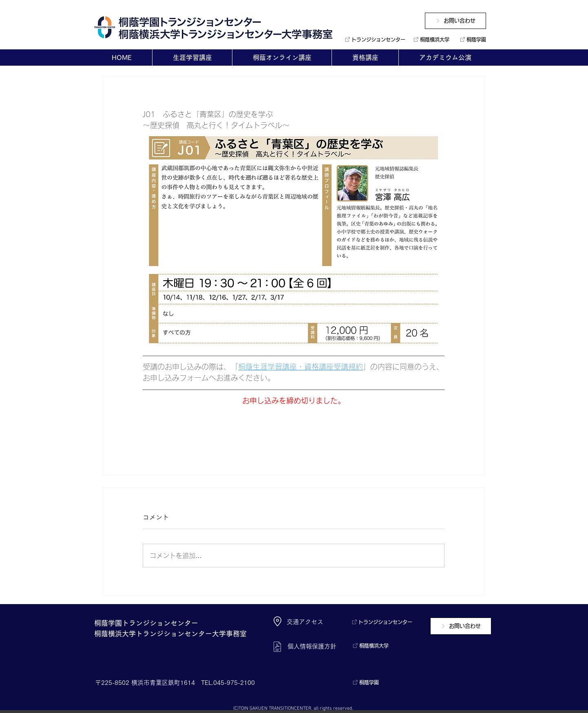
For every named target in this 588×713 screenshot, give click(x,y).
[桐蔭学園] (471, 40)
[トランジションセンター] (372, 40)
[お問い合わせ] (455, 21)
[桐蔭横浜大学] (430, 40)
